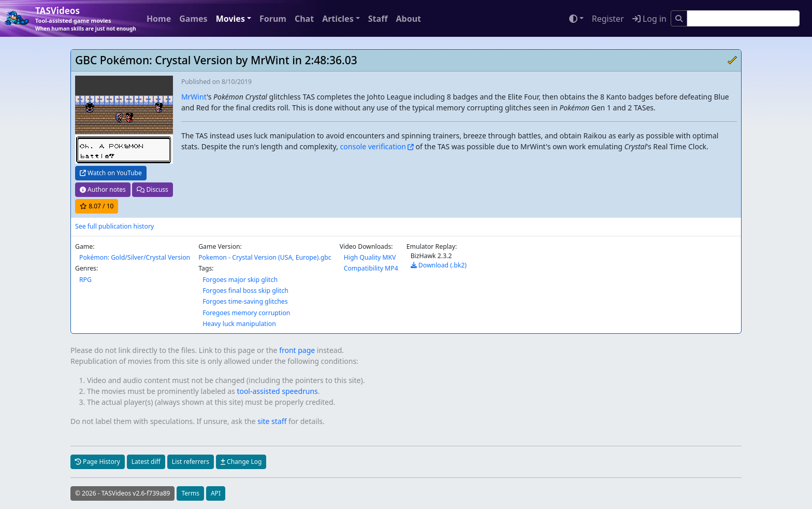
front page (297, 350)
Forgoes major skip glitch (240, 280)
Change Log (241, 462)
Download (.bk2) (439, 265)
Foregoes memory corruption (246, 313)
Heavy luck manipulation (239, 324)
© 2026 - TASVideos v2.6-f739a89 (122, 493)
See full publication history (114, 226)
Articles (338, 19)
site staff (272, 421)
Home (159, 19)
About (408, 19)
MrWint (194, 97)
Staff (378, 19)
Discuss (152, 189)
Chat (304, 19)
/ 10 (97, 206)
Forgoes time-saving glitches (245, 301)
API (216, 493)
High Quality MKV (370, 257)
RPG (85, 280)
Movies (230, 19)
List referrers (191, 462)
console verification (373, 146)
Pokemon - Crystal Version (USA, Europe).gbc (265, 257)
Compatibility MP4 (371, 268)
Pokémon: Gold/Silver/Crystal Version (135, 257)
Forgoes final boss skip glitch (245, 291)
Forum (273, 19)
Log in (649, 19)
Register (608, 19)
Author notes (103, 189)
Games (193, 19)
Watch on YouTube (111, 173)
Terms (190, 493)
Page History (98, 462)
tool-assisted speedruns (277, 391)
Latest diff (146, 462)
